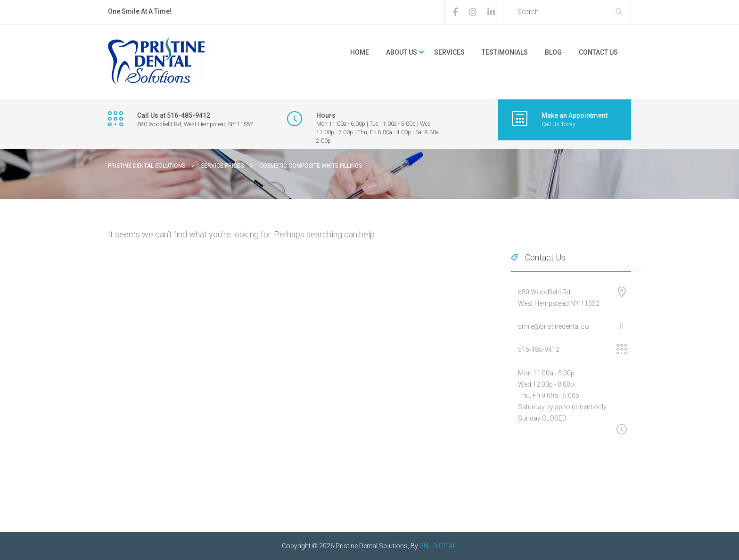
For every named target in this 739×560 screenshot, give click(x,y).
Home (360, 52)
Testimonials (505, 52)
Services (449, 52)
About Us (402, 52)
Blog (553, 52)
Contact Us (598, 52)
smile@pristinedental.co (554, 326)
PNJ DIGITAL (438, 546)
